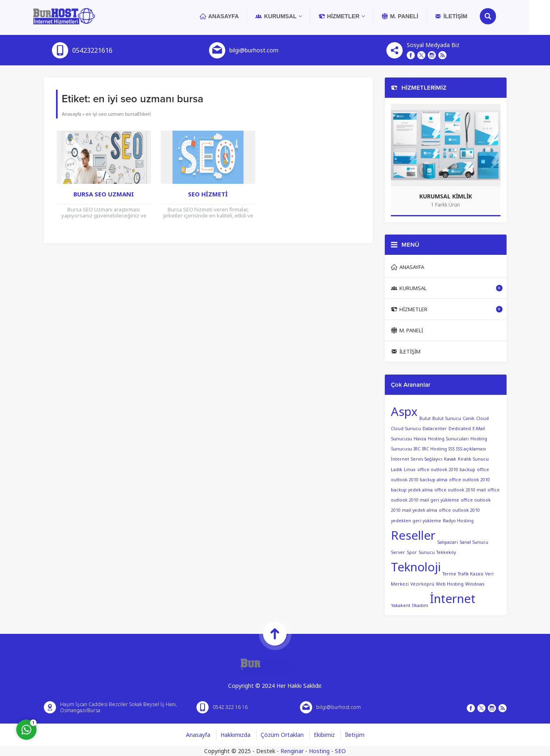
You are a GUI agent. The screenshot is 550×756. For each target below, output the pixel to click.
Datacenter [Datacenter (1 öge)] (435, 429)
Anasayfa (71, 114)
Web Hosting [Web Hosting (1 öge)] (450, 584)
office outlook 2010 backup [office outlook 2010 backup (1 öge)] (446, 470)
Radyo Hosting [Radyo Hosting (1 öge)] (458, 521)
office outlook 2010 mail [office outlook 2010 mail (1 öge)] (460, 490)
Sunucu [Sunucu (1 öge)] (427, 552)
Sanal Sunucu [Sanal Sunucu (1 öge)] (474, 542)
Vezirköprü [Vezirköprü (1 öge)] (422, 584)
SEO (340, 751)
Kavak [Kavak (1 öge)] (450, 459)
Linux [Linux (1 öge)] (410, 470)
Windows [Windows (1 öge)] (475, 584)
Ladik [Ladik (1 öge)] (397, 470)
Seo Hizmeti (208, 194)
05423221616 (92, 50)
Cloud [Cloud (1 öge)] (482, 418)
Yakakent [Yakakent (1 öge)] (401, 605)
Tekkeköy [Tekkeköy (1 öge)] (446, 552)
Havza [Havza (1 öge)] (420, 439)
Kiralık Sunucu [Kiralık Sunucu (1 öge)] (473, 459)
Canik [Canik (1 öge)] (469, 418)
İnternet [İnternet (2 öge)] (453, 599)
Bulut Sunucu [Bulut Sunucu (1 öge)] (447, 418)
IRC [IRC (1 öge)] (417, 449)
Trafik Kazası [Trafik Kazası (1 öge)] (471, 573)
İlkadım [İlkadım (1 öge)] (420, 605)
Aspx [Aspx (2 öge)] (404, 411)
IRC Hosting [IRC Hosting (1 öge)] (435, 449)
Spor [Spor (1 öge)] (412, 552)
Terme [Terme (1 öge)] (449, 573)
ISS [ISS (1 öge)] (452, 449)
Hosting (319, 751)
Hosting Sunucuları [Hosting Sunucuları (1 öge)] (448, 439)
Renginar (292, 751)
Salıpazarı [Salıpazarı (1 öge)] (448, 542)
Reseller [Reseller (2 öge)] (413, 535)
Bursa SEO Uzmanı (104, 194)
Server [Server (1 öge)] (398, 552)
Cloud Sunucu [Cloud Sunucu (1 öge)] (406, 429)
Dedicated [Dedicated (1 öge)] (460, 429)
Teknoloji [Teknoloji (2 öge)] (416, 567)
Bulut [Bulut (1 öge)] (425, 418)
